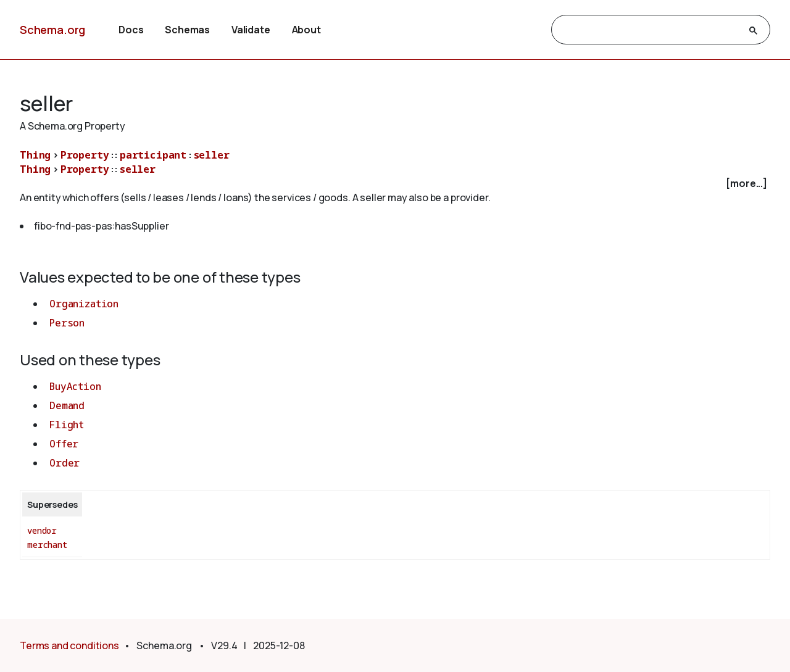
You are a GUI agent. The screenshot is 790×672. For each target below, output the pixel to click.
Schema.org (52, 30)
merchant (47, 545)
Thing (35, 155)
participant (153, 155)
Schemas (187, 30)
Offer (64, 444)
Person (67, 323)
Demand (67, 405)
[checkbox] (395, 184)
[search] (650, 30)
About (306, 30)
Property (85, 155)
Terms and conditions (69, 645)
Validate (251, 30)
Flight (67, 425)
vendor (42, 530)
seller (212, 155)
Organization (84, 304)
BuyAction (75, 386)
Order (64, 463)
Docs (131, 30)
